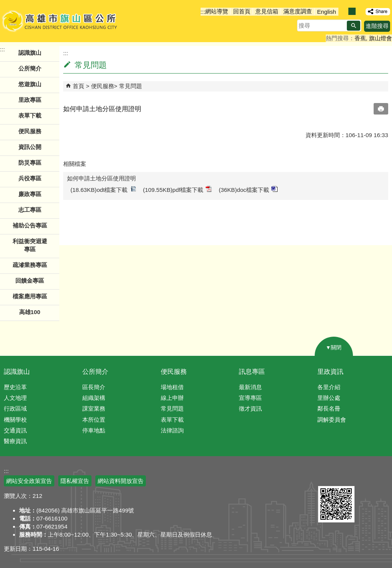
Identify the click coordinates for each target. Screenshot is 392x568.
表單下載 (30, 115)
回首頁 (242, 11)
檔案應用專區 (30, 296)
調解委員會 (332, 420)
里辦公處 (329, 398)
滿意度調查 (298, 11)
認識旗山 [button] (30, 53)
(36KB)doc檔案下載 (248, 189)
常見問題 (131, 86)
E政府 (326, 476)
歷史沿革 (15, 387)
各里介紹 (329, 387)
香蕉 (360, 38)
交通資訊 (15, 430)
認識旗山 (17, 372)
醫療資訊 (15, 441)
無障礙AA (364, 477)
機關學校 (15, 420)
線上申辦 (172, 398)
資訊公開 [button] (30, 147)
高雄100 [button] (30, 312)
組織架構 (94, 398)
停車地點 (94, 430)
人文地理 (15, 398)
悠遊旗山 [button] (30, 84)
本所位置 (94, 420)
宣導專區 (250, 398)
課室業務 (94, 408)
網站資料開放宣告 (121, 481)
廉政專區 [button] (30, 194)
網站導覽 (217, 11)
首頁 (78, 86)
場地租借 (172, 387)
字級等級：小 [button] (344, 11)
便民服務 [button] (30, 131)
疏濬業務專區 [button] (30, 265)
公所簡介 (95, 372)
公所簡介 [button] (30, 68)
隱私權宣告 (75, 481)
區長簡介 (94, 387)
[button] (354, 26)
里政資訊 (330, 372)
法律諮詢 (172, 430)
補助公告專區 (30, 225)
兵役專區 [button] (30, 178)
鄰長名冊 (329, 408)
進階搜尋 (377, 26)
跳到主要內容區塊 (4, 4)
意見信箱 (267, 11)
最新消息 (250, 387)
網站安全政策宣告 (29, 481)
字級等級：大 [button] (360, 11)
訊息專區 (252, 372)
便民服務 (103, 86)
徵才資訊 (250, 408)
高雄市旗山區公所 (60, 21)
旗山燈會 (381, 38)
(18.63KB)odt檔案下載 (103, 189)
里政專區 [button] (30, 100)
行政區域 (15, 408)
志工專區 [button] (30, 210)
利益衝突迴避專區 (30, 245)
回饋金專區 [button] (30, 281)
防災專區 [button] (30, 163)
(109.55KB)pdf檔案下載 (178, 189)
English (327, 12)
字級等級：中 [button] (352, 11)
